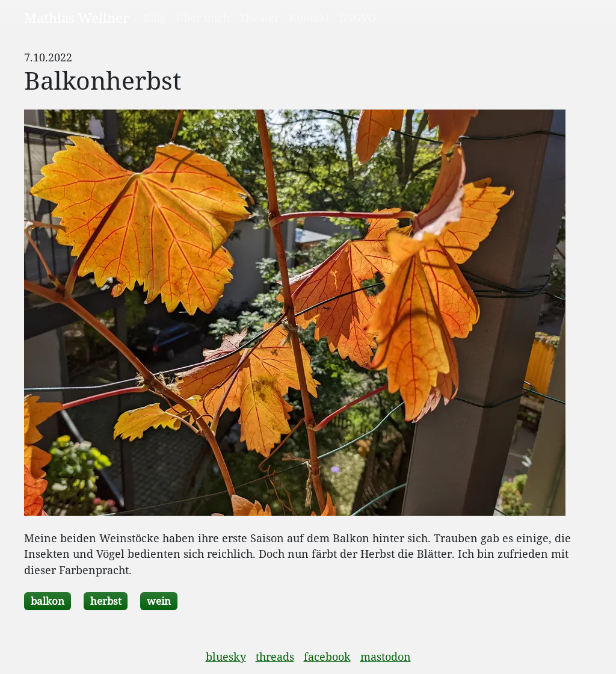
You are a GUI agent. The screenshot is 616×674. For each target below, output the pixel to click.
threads (275, 657)
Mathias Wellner (76, 17)
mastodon (386, 657)
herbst (106, 601)
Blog (155, 17)
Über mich (203, 17)
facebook (327, 657)
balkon (48, 601)
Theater (259, 17)
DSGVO (358, 17)
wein (159, 601)
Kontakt (309, 17)
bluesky (226, 657)
